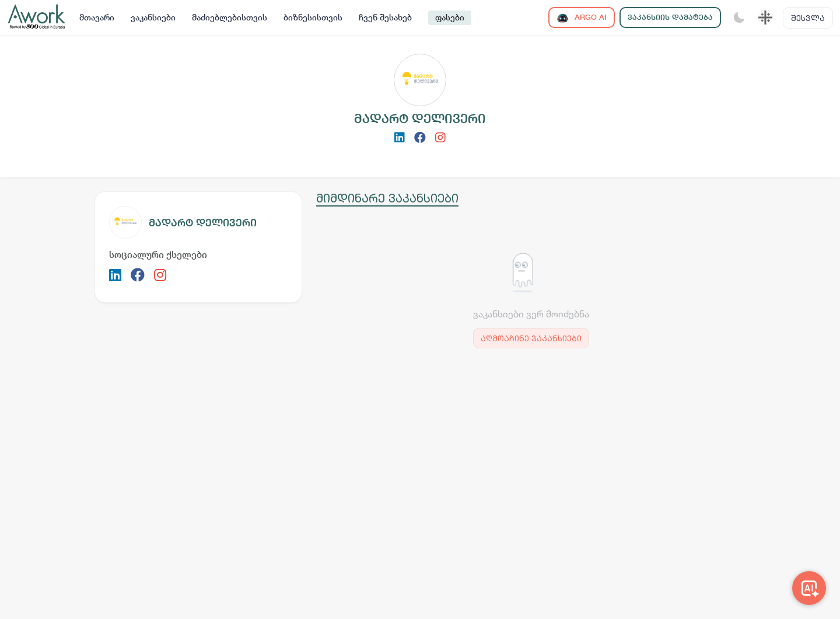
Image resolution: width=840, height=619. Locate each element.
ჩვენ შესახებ (385, 18)
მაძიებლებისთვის (230, 18)
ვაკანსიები (153, 18)
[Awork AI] (809, 588)
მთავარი (97, 18)
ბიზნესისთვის (313, 18)
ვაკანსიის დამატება (670, 17)
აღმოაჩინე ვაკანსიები (531, 338)
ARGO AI (582, 18)
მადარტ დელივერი (203, 223)
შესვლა (808, 18)
